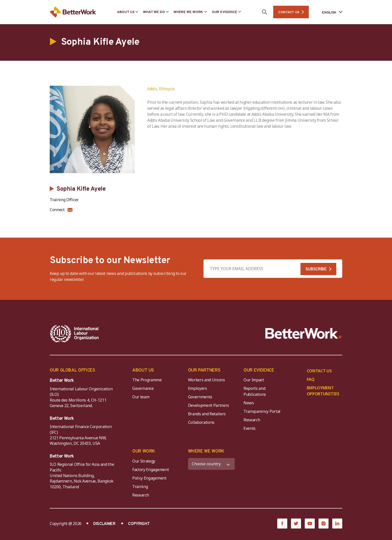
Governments (200, 397)
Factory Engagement (150, 470)
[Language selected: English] (329, 12)
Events (249, 428)
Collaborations (201, 422)
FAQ (311, 379)
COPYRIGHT (139, 524)
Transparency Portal (262, 411)
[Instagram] (323, 524)
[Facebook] (282, 524)
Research (252, 420)
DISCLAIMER (104, 524)
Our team (141, 397)
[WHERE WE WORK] (211, 464)
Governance (143, 388)
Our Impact (254, 380)
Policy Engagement (150, 478)
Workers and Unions (206, 380)
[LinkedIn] (337, 524)
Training (140, 487)
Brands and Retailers (207, 414)
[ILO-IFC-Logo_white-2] (74, 334)
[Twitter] (296, 524)
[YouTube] (310, 524)
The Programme (147, 380)
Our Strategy (144, 461)
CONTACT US (289, 12)
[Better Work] (304, 333)
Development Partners (209, 405)
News (249, 403)
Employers (197, 388)
